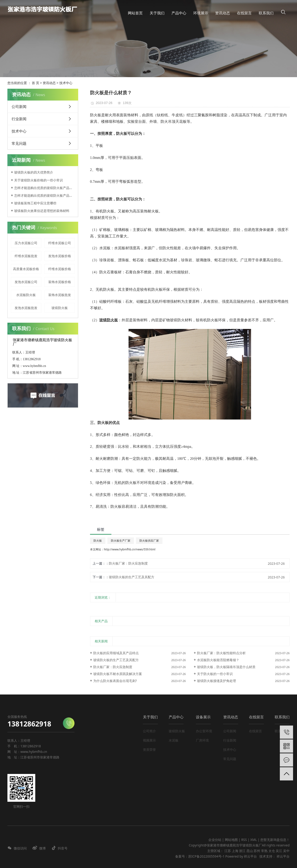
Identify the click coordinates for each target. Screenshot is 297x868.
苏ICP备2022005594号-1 (206, 856)
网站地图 (232, 840)
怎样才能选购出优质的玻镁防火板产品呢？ (44, 188)
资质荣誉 (149, 750)
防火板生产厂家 (121, 541)
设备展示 (203, 717)
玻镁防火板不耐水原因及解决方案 (118, 674)
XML (254, 840)
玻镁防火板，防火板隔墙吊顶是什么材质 (226, 667)
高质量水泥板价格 (26, 269)
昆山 (250, 851)
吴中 (286, 851)
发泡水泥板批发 (26, 308)
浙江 (242, 851)
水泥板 (174, 740)
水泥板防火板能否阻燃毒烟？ (218, 660)
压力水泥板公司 (26, 243)
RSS (244, 840)
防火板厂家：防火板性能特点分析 (221, 653)
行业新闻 (19, 119)
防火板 (98, 541)
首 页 (36, 83)
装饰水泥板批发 (60, 295)
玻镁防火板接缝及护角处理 (216, 681)
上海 (235, 851)
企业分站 (215, 840)
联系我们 (282, 717)
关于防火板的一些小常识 (215, 674)
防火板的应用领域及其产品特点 (116, 653)
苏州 (257, 851)
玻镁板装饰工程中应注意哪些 (35, 203)
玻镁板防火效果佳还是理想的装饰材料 (42, 211)
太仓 (272, 851)
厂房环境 (202, 740)
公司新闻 (19, 107)
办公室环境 (204, 731)
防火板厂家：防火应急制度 (128, 563)
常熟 (264, 851)
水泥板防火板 (26, 295)
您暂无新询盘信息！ (275, 840)
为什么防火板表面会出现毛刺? (115, 681)
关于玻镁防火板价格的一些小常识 (39, 180)
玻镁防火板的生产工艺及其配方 (132, 577)
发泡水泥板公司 (26, 282)
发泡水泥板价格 (60, 256)
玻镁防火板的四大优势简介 (34, 172)
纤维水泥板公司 (60, 243)
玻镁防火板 (60, 308)
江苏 (228, 851)
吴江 (279, 851)
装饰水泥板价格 (60, 282)
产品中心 (176, 717)
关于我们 (150, 717)
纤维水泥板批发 (26, 256)
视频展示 (149, 740)
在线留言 (256, 717)
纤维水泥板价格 (60, 269)
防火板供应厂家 (149, 541)
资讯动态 (49, 83)
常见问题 (19, 143)
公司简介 (149, 731)
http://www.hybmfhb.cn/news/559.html (130, 549)
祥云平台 (250, 856)
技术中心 (66, 83)
